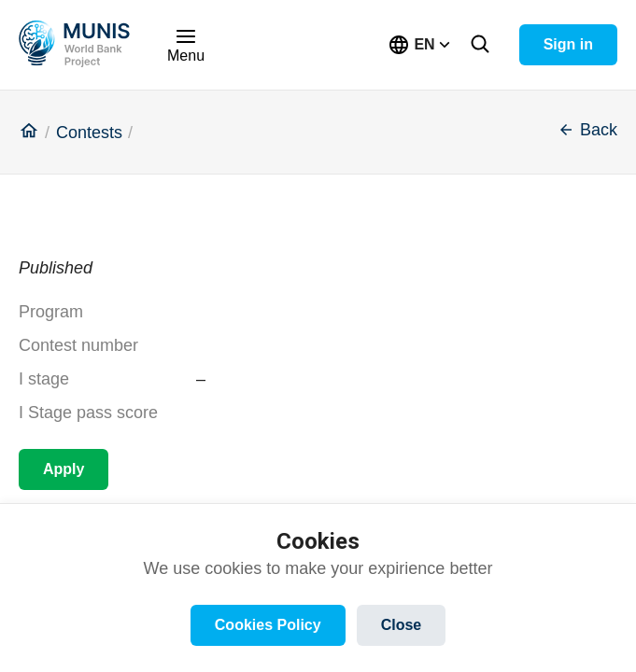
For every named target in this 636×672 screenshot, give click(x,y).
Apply (64, 469)
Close (402, 625)
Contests (89, 133)
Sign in (568, 44)
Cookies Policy (268, 625)
